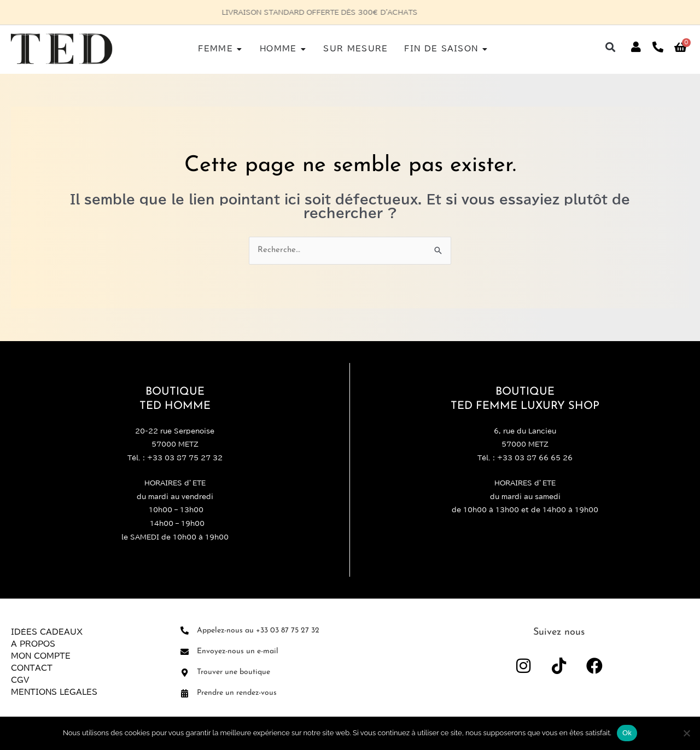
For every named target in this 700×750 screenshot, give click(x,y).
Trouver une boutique (234, 672)
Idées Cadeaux (47, 632)
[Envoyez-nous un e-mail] (185, 652)
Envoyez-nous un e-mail (238, 651)
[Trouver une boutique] (185, 673)
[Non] (686, 733)
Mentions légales (54, 692)
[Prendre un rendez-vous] (185, 693)
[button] (611, 47)
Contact (32, 668)
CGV (20, 680)
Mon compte (41, 656)
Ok (627, 733)
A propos (33, 644)
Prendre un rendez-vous (237, 693)
